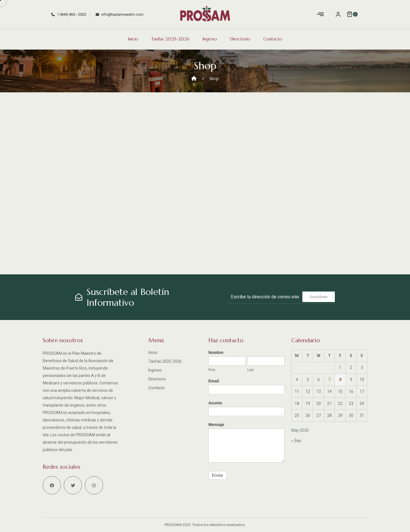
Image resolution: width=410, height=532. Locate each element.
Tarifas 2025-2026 (170, 39)
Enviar (218, 475)
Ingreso (210, 39)
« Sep (296, 441)
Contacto (273, 39)
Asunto (215, 403)
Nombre (216, 352)
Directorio (240, 39)
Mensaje (216, 425)
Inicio (133, 39)
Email (214, 381)
